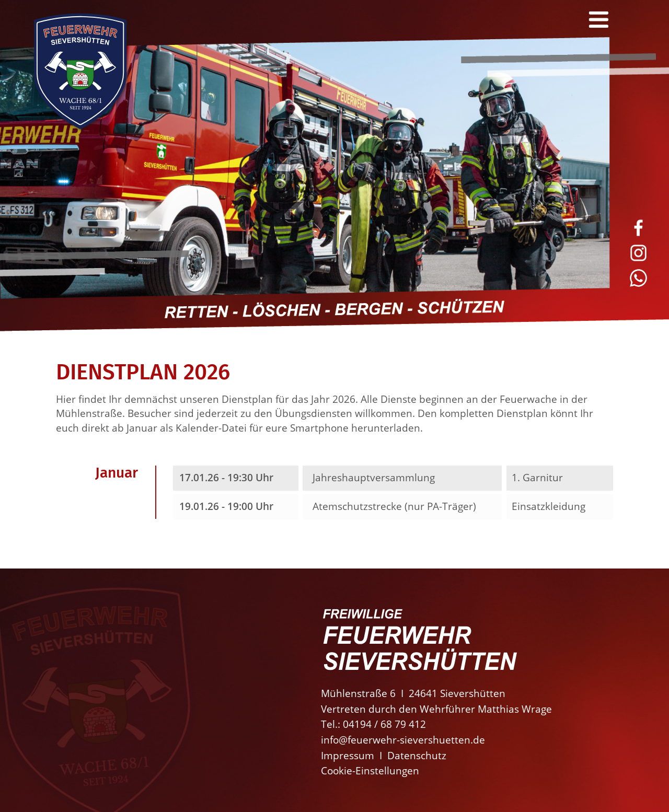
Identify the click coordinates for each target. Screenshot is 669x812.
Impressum (348, 755)
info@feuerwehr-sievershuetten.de (403, 740)
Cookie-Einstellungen (370, 770)
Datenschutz (417, 755)
